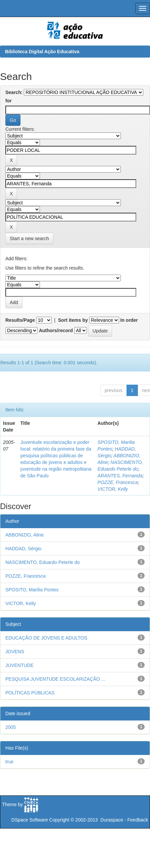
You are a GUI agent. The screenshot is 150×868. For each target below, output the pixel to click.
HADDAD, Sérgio (23, 549)
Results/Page (20, 320)
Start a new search (29, 238)
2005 (11, 727)
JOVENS (15, 652)
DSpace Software (30, 820)
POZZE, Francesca (118, 482)
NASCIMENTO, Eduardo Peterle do (43, 562)
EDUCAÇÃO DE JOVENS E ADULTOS (46, 638)
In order (129, 320)
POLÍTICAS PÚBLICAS (30, 693)
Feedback (138, 820)
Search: (14, 92)
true (9, 762)
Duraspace (112, 820)
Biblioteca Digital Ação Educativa (42, 52)
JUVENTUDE (19, 665)
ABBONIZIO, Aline (24, 535)
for (9, 101)
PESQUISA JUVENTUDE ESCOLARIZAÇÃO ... (55, 679)
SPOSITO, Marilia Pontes (32, 590)
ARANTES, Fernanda (120, 476)
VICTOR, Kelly (113, 489)
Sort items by (73, 320)
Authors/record (56, 330)
